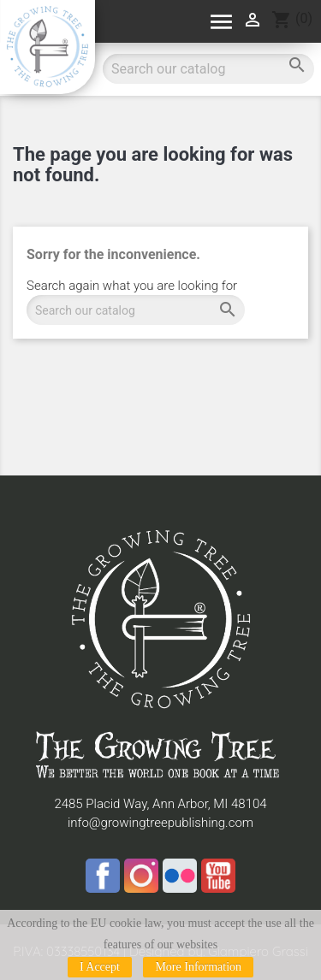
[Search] (136, 310)
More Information (198, 967)
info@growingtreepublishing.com (160, 823)
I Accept (100, 967)
